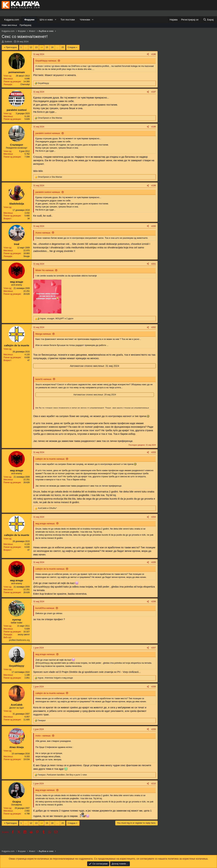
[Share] (148, 54)
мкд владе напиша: (45, 523)
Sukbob (8, 42)
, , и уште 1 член (62, 775)
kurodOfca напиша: (45, 608)
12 (31, 47)
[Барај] (208, 20)
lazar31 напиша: (44, 379)
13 (36, 47)
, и (55, 678)
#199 (154, 186)
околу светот (24, 635)
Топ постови (68, 20)
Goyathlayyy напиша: (46, 61)
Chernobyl (25, 84)
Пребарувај (26, 25)
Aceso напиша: (43, 233)
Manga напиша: (43, 334)
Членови (85, 20)
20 (63, 47)
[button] (56, 20)
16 (52, 47)
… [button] (26, 47)
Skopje (27, 256)
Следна (72, 47)
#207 (154, 648)
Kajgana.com (12, 20)
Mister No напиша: (45, 270)
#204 (154, 517)
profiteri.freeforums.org (19, 640)
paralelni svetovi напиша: (48, 133)
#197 (154, 92)
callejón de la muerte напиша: (50, 459)
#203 (154, 452)
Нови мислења (9, 25)
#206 (154, 602)
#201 (154, 264)
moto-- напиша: (43, 736)
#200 (154, 226)
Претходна (11, 47)
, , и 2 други (57, 319)
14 (42, 47)
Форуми (29, 20)
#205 (154, 562)
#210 (154, 784)
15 (47, 47)
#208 (154, 687)
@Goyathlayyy (42, 587)
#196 (154, 54)
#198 (154, 127)
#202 (154, 327)
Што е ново (46, 20)
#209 (154, 729)
